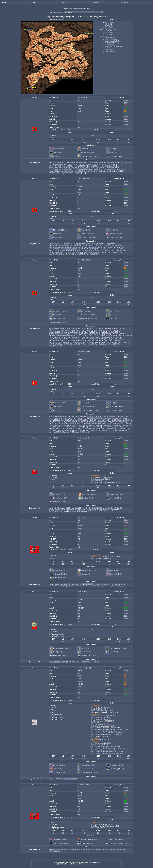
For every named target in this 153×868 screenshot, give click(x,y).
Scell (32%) (85, 648)
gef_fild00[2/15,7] (92, 252)
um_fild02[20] (75, 510)
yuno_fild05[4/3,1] (70, 249)
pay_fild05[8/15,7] (105, 337)
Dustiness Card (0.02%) (62, 502)
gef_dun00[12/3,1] (67, 164)
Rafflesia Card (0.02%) (89, 656)
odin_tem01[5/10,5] (107, 247)
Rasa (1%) (113, 319)
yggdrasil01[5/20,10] (121, 427)
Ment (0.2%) (58, 652)
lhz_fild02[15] (67, 330)
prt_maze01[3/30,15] (57, 251)
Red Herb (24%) (115, 498)
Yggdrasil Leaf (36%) (88, 765)
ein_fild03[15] (105, 330)
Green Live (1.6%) (60, 570)
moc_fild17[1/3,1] (104, 252)
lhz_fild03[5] (95, 662)
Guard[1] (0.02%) (87, 843)
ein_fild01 (109, 24)
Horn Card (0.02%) (60, 578)
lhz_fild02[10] (64, 586)
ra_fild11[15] (69, 418)
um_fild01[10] (107, 510)
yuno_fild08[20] (55, 510)
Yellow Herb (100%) (60, 403)
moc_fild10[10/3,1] (78, 423)
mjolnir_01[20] (120, 584)
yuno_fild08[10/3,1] (56, 168)
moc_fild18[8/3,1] (70, 427)
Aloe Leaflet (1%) (59, 319)
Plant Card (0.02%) (116, 156)
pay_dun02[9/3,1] (122, 169)
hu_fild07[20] (82, 417)
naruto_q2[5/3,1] (77, 171)
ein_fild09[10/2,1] (102, 164)
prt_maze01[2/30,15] (107, 430)
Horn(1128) (81, 517)
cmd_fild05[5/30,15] (80, 342)
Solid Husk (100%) (60, 839)
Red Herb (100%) (59, 149)
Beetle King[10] (111, 51)
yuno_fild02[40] (65, 584)
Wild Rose (112, 735)
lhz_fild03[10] (102, 168)
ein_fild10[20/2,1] (56, 163)
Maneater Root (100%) (61, 648)
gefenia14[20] (65, 510)
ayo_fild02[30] (97, 850)
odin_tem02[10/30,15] (101, 244)
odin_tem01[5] (125, 342)
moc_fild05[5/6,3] (90, 429)
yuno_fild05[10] (55, 851)
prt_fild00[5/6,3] (55, 342)
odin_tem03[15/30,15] (70, 244)
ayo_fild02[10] (114, 423)
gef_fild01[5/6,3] (55, 344)
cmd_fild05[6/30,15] (95, 427)
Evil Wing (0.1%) (59, 765)
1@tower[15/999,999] (83, 662)
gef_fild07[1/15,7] (81, 254)
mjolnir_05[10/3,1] (113, 168)
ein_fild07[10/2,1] (104, 166)
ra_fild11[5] (87, 171)
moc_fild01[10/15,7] (126, 422)
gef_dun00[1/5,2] (113, 344)
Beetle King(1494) (84, 785)
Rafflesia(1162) (83, 592)
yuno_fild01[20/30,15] (93, 329)
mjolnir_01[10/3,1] (97, 334)
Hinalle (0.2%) (86, 652)
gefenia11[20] (118, 508)
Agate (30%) (58, 769)
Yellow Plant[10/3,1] (112, 38)
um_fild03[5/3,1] (68, 247)
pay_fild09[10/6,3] (84, 334)
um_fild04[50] (54, 850)
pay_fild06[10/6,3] (71, 334)
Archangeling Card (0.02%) (90, 772)
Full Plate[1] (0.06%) (117, 769)
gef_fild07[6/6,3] (67, 341)
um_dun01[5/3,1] (93, 342)
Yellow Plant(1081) (84, 352)
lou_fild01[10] (89, 423)
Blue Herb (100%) (59, 230)
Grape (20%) (58, 237)
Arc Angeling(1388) (84, 668)
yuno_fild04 (109, 26)
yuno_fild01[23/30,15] (57, 417)
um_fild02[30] (122, 850)
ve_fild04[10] (54, 425)
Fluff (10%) (113, 152)
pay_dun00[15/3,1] (97, 163)
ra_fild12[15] (91, 417)
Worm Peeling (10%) (60, 843)
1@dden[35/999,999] (68, 662)
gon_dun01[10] (64, 425)
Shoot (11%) (113, 652)
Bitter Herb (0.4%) (116, 311)
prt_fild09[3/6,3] (94, 430)
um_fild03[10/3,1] (92, 332)
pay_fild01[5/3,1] (114, 342)
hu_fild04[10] (103, 332)
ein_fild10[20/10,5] (56, 244)
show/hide (111, 22)
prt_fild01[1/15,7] (93, 254)
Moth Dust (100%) (60, 494)
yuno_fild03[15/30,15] (83, 163)
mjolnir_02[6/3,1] (55, 171)
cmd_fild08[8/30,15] (56, 427)
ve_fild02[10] (78, 164)
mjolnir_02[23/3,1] (67, 329)
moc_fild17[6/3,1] (108, 427)
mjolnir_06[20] (55, 586)
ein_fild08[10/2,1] (110, 169)
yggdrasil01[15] (55, 164)
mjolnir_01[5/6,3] (79, 247)
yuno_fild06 (109, 27)
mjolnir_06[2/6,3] (79, 252)
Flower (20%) (85, 149)
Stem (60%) (57, 315)
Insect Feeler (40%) (60, 498)
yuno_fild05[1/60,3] (70, 779)
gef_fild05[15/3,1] (110, 163)
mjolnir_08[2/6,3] (55, 252)
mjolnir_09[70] (55, 584)
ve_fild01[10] (114, 166)
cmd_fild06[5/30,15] (56, 430)
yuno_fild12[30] (76, 508)
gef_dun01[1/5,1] (69, 254)
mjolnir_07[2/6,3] (94, 251)
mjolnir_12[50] (66, 508)
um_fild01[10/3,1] (114, 332)
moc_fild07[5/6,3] (82, 430)
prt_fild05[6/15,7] (104, 339)
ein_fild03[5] (118, 586)
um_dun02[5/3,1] (56, 173)
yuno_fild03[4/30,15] (57, 249)
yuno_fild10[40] (76, 850)
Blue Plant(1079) (83, 179)
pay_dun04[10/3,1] (70, 169)
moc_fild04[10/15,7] (86, 425)
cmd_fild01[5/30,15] (91, 341)
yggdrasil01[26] (55, 329)
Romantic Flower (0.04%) (90, 156)
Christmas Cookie (114, 729)
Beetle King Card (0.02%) (118, 843)
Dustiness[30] (110, 50)
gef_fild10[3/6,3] (90, 344)
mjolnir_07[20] (110, 584)
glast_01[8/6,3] (116, 337)
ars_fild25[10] (84, 586)
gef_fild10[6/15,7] (56, 247)
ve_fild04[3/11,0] (107, 249)
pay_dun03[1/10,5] (56, 254)
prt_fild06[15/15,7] (56, 330)
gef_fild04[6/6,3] (55, 341)
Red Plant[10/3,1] (111, 39)
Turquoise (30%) (59, 772)
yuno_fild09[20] (97, 510)
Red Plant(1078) (83, 98)
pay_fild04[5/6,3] (116, 341)
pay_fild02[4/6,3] (67, 344)
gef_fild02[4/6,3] (119, 247)
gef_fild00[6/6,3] (78, 341)
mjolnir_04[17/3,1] (119, 329)
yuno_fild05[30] (97, 508)
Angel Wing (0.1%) (87, 769)
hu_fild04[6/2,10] (92, 245)
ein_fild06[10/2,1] (56, 166)
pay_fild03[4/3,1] (79, 344)
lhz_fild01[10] (77, 168)
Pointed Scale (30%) (88, 315)
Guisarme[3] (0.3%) (60, 574)
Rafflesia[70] (110, 44)
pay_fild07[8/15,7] (67, 339)
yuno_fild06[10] (67, 166)
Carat (110, 731)
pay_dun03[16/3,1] (68, 163)
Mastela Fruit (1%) (116, 234)
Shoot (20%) (114, 149)
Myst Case (112, 733)
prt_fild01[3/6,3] (102, 344)
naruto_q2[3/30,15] (119, 249)
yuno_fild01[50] (55, 508)
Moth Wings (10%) (88, 494)
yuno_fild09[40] (76, 584)
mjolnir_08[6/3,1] (116, 339)
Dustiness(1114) (83, 438)
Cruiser (111, 728)
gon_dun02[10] (68, 422)
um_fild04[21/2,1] (99, 584)
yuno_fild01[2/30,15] (119, 251)
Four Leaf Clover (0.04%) (118, 648)
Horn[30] (108, 48)
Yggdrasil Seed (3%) (117, 765)
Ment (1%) (57, 156)
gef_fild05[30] (87, 508)
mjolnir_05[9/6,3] (68, 245)
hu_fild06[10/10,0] (117, 335)
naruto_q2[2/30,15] (121, 430)
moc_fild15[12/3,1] (80, 418)
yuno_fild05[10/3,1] (83, 169)
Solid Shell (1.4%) (116, 574)
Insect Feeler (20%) (116, 839)
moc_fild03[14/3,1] (116, 330)
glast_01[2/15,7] (106, 251)
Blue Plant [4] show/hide (114, 46)
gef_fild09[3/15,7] (95, 249)
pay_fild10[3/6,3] (70, 251)
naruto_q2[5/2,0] (55, 511)
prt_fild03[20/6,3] (107, 329)
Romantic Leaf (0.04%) (89, 237)
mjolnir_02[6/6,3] (118, 245)
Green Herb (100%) (60, 311)
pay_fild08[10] (68, 337)
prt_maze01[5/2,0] (68, 511)
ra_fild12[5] (120, 171)
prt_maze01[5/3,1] (68, 173)
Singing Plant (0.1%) (117, 407)
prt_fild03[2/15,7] (68, 252)
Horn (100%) (114, 570)
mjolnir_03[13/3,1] (56, 332)
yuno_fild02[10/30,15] (80, 166)
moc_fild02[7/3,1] (92, 339)
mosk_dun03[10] (125, 423)
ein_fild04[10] (93, 166)
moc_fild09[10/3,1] (56, 422)
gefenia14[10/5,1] (56, 245)
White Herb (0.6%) (60, 656)
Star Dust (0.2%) (88, 498)
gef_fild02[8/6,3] (55, 339)
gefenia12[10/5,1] (115, 244)
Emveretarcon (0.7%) (89, 570)
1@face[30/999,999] (110, 850)
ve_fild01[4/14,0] (83, 249)
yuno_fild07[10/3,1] (97, 169)
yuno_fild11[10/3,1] (115, 164)
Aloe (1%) (113, 315)
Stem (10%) (57, 152)
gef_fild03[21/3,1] (79, 329)
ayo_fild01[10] (78, 335)
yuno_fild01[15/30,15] (124, 163)
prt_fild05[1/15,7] (116, 252)
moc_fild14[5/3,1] (70, 430)
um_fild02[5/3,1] (80, 173)
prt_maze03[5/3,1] (109, 171)
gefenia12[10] (117, 510)
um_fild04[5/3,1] (97, 171)
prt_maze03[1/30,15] (57, 432)
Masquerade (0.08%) (117, 494)
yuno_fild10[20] (86, 510)
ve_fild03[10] (68, 168)
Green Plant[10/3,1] (112, 43)
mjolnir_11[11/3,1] (69, 332)
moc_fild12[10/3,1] (103, 420)
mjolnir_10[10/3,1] (110, 334)
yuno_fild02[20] (108, 508)
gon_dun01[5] (66, 171)
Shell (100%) (86, 574)
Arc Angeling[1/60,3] (112, 41)
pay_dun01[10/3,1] (89, 164)
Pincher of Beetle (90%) (89, 839)
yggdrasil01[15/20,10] (86, 244)
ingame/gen (60, 20)
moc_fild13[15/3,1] (112, 417)
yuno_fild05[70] (55, 662)
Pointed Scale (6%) (88, 152)
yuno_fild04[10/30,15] (90, 168)
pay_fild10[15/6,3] (94, 330)
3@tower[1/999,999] (57, 779)
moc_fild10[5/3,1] (104, 341)
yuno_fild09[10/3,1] (56, 169)
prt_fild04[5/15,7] (67, 342)
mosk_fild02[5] (67, 429)
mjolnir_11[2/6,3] (82, 251)
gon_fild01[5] (104, 342)
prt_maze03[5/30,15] (93, 247)
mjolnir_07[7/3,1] (80, 339)
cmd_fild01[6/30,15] (105, 245)
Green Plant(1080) (84, 260)
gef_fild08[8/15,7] (80, 245)
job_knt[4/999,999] (81, 511)
